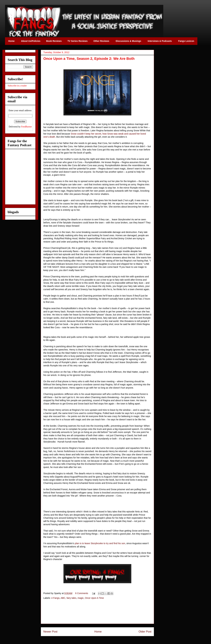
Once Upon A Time (94, 598)
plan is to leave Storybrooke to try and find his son (100, 543)
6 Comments (82, 593)
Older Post (145, 632)
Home (98, 632)
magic (81, 598)
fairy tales (71, 598)
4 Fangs (55, 598)
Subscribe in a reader (17, 86)
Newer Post (50, 632)
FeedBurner (26, 127)
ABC (63, 598)
